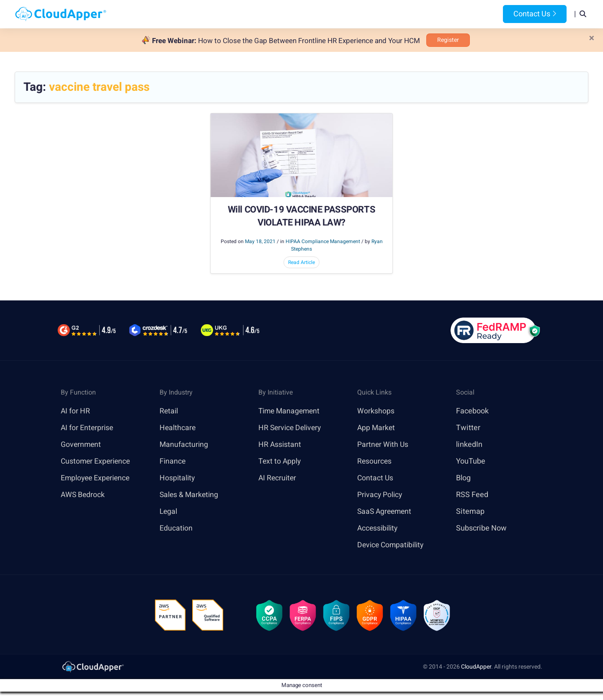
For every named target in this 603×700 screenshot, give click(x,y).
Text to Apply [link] (280, 461)
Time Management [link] (291, 411)
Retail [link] (169, 411)
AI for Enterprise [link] (88, 428)
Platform (282, 14)
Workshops (376, 411)
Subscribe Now (481, 528)
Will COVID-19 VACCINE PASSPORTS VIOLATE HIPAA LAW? (301, 217)
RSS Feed (472, 495)
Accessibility (379, 528)
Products (235, 14)
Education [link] (176, 528)
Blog (412, 14)
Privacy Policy (380, 495)
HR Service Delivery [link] (291, 428)
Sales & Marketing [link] (190, 495)
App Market (377, 428)
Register (448, 40)
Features (329, 14)
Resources (374, 14)
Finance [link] (173, 461)
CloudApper (476, 668)
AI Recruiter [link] (278, 478)
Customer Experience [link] (97, 461)
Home (197, 14)
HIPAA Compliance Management (323, 241)
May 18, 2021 (260, 241)
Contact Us (535, 14)
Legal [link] (169, 512)
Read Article (301, 262)
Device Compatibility (392, 545)
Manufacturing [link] (184, 445)
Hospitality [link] (178, 478)
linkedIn (469, 445)
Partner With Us (383, 445)
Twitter (468, 428)
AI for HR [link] (76, 411)
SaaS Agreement (386, 512)
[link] (93, 668)
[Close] (592, 38)
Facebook (472, 411)
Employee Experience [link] (97, 478)
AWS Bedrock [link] (83, 495)
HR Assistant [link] (280, 445)
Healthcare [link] (178, 428)
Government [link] (81, 445)
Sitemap (470, 512)
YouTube (471, 461)
